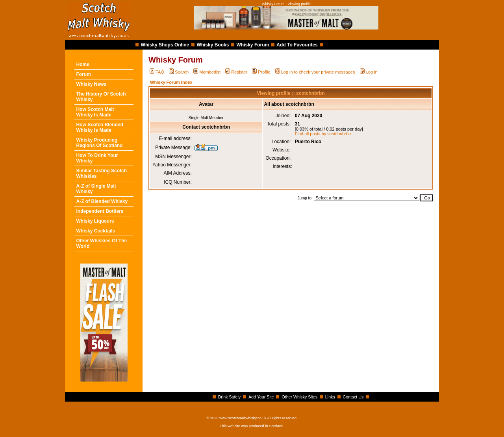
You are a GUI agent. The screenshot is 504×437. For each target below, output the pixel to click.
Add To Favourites (297, 45)
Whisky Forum (253, 45)
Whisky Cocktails (96, 231)
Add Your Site (261, 397)
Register (236, 72)
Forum (84, 74)
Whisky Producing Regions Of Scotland (100, 143)
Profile (261, 72)
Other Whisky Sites (299, 397)
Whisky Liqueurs (95, 221)
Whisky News (92, 84)
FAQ (157, 72)
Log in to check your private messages (315, 72)
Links (330, 397)
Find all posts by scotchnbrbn (323, 134)
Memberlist (207, 72)
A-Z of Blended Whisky (102, 201)
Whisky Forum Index (171, 82)
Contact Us (353, 397)
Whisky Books (213, 45)
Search (179, 72)
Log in (369, 72)
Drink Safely (229, 397)
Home (83, 65)
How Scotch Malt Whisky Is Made (95, 112)
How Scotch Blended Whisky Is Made (100, 127)
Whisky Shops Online (165, 45)
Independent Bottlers (100, 211)
